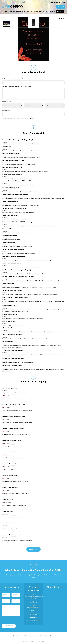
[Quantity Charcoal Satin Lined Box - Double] (14, 538)
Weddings (30, 12)
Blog (47, 12)
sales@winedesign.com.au (33, 607)
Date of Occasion (7, 102)
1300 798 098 (58, 3)
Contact (52, 12)
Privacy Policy (42, 642)
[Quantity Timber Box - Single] (14, 502)
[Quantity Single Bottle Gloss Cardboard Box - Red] (13, 431)
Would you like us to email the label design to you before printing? (19, 118)
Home (7, 12)
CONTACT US (60, 7)
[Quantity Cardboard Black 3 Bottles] (13, 467)
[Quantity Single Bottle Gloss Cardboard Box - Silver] (13, 420)
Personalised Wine (39, 12)
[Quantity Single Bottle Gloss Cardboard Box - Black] (13, 396)
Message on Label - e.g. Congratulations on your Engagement (18, 87)
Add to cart (33, 549)
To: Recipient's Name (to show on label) (13, 79)
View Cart (61, 12)
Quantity (5, 142)
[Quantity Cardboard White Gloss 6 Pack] (13, 479)
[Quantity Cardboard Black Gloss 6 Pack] (13, 491)
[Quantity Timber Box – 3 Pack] (14, 526)
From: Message (7, 111)
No (5, 123)
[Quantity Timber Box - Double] (14, 514)
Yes (6, 121)
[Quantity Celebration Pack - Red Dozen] (15, 552)
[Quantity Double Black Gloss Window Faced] (13, 443)
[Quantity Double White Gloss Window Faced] (13, 455)
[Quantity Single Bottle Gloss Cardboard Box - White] (13, 408)
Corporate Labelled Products (18, 12)
